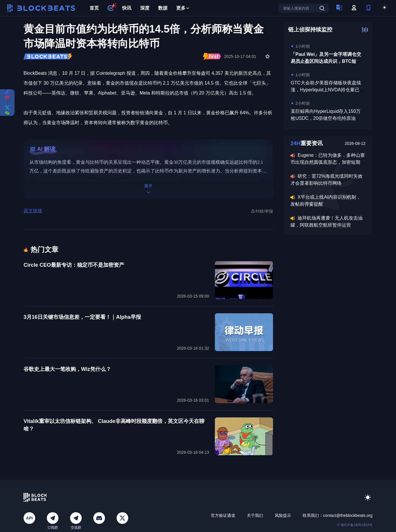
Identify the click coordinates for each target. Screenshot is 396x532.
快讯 (127, 8)
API (29, 518)
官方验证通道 (223, 515)
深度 (145, 8)
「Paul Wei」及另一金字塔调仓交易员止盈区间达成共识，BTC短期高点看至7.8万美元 (326, 61)
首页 (94, 8)
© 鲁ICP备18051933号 (355, 525)
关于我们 (255, 515)
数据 (163, 8)
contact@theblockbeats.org (348, 515)
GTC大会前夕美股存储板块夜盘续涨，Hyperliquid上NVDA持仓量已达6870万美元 (328, 90)
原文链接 (33, 211)
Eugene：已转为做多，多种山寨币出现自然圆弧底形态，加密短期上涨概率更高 (328, 162)
